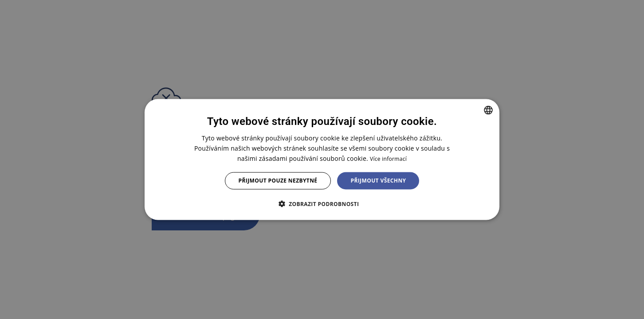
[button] (322, 203)
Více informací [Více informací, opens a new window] (388, 159)
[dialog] (322, 160)
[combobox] (488, 110)
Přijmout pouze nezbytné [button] (278, 181)
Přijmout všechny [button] (378, 181)
